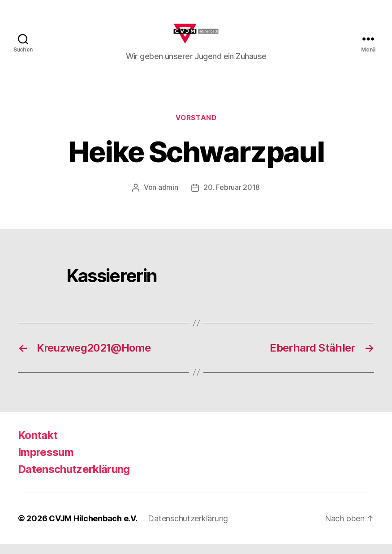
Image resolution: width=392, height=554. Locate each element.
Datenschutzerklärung (74, 479)
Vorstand (196, 128)
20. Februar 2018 (232, 198)
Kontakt (38, 445)
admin (168, 198)
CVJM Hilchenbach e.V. (93, 529)
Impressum (46, 462)
